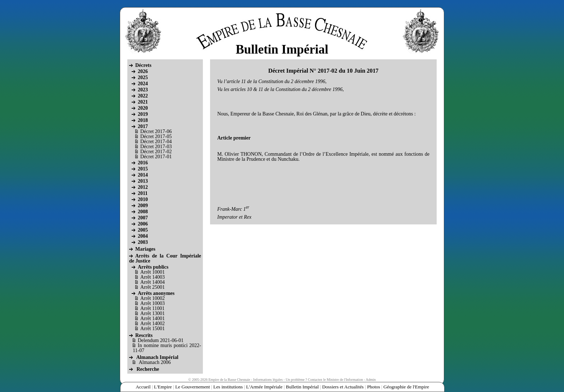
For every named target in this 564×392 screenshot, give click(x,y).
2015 (143, 169)
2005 (143, 230)
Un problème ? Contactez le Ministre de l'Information (324, 380)
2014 (143, 175)
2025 (143, 78)
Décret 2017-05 (156, 136)
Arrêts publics (153, 267)
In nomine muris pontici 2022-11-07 (167, 348)
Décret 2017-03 (156, 147)
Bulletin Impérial (302, 387)
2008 (143, 212)
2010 (143, 199)
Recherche (148, 369)
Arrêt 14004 (153, 282)
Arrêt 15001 (153, 329)
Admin (371, 380)
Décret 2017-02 (156, 152)
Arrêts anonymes (156, 293)
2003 (143, 242)
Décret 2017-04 (156, 142)
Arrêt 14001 (153, 318)
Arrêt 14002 (153, 323)
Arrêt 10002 (153, 298)
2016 (143, 163)
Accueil (143, 387)
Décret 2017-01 (156, 157)
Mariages (145, 249)
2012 (143, 187)
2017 (143, 126)
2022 (143, 96)
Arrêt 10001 (153, 272)
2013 (143, 181)
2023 (143, 90)
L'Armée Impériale (264, 387)
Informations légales (268, 380)
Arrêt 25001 (153, 287)
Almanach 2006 (155, 362)
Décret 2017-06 (156, 131)
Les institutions (228, 387)
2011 (143, 193)
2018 (143, 120)
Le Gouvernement (193, 387)
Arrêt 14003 (153, 277)
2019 (143, 114)
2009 (143, 206)
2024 (143, 84)
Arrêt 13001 (153, 313)
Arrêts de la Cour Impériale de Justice (165, 258)
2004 (143, 236)
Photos (373, 387)
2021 (143, 102)
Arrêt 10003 (153, 303)
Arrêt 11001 (153, 308)
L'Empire (163, 387)
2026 (143, 71)
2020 (143, 108)
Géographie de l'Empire (406, 387)
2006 (143, 224)
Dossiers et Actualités (343, 387)
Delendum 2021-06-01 (161, 340)
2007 (143, 218)
